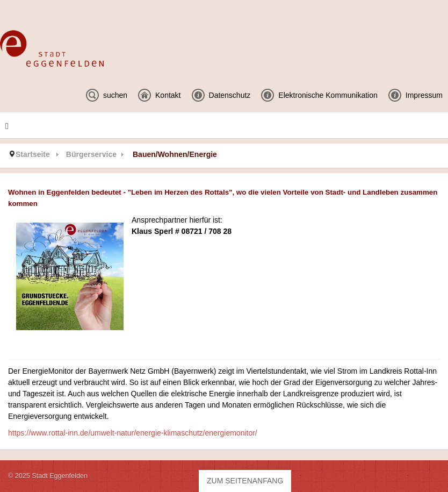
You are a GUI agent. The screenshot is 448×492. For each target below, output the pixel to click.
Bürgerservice (91, 154)
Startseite (33, 154)
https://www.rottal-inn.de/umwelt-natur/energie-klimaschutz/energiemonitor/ (133, 433)
